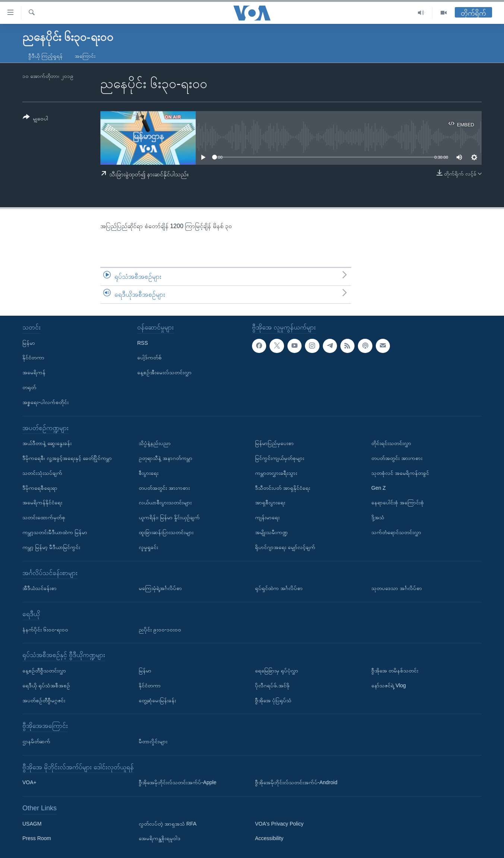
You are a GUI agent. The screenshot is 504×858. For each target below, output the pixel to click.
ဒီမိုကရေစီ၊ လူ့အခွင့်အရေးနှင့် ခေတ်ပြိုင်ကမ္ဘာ (67, 458)
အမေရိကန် (34, 372)
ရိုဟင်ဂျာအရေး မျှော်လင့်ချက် (285, 547)
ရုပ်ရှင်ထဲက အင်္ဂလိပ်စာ (279, 588)
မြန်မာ (29, 343)
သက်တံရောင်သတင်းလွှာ (396, 532)
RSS (143, 343)
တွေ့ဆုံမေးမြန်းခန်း (157, 700)
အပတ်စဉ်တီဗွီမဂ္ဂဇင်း (44, 700)
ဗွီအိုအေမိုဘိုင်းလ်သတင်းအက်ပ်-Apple (177, 782)
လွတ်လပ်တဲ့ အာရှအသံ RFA (168, 823)
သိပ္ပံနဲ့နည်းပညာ (155, 443)
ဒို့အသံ (378, 517)
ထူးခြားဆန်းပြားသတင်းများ (166, 532)
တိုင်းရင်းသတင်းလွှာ (391, 443)
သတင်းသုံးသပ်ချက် (42, 473)
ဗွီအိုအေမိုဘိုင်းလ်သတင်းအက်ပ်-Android (296, 782)
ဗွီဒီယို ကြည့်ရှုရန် (45, 56)
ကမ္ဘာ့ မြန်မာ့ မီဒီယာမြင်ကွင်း (51, 547)
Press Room (37, 838)
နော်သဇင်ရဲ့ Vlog (389, 685)
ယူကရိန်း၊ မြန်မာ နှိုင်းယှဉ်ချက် (169, 517)
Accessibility (269, 838)
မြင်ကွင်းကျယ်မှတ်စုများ (280, 458)
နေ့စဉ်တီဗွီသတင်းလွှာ (44, 671)
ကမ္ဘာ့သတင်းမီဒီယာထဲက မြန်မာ (55, 532)
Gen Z (379, 488)
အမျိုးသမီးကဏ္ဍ (271, 532)
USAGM (32, 823)
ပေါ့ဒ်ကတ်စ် (149, 357)
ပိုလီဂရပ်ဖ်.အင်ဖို (272, 685)
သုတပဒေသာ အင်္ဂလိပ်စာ (397, 588)
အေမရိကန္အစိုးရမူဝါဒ (160, 838)
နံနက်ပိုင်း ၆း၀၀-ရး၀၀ (45, 629)
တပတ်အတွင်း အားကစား (164, 488)
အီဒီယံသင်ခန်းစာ (40, 588)
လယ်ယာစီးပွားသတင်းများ (165, 502)
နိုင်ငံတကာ (33, 357)
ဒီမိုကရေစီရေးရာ (40, 488)
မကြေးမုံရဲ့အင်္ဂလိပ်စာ (160, 588)
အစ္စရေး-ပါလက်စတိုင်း (45, 402)
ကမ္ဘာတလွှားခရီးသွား (276, 473)
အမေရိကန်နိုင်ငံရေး (42, 502)
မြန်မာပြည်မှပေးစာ (274, 443)
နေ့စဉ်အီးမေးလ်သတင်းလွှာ (164, 372)
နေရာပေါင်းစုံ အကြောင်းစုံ (398, 502)
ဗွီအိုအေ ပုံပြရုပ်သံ (273, 700)
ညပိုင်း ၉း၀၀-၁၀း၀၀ (160, 629)
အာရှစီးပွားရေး (270, 502)
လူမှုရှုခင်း (148, 547)
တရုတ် (29, 387)
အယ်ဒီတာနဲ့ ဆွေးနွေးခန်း (47, 443)
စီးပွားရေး (149, 473)
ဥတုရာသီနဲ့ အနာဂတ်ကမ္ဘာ (166, 458)
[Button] (35, 119)
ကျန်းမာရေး (267, 517)
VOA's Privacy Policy (279, 823)
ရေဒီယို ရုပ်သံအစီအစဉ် (46, 685)
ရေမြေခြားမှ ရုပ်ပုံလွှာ (277, 671)
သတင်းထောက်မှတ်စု (44, 517)
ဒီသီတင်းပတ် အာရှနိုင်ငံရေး (283, 488)
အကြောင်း (85, 56)
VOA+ (29, 782)
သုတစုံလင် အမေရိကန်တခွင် (400, 473)
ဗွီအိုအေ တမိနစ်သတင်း (395, 671)
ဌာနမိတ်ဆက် (36, 741)
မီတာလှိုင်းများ (153, 741)
